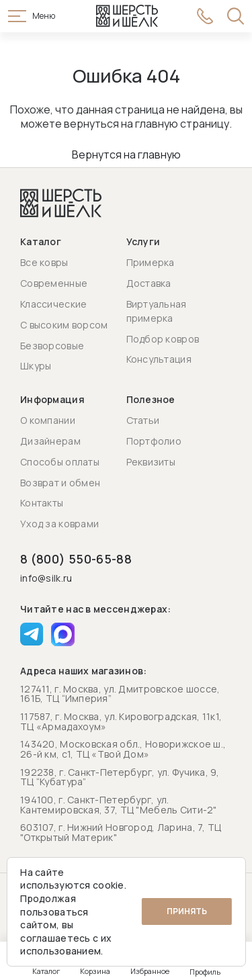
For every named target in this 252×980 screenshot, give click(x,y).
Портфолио (154, 441)
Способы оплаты (60, 462)
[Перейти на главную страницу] (127, 16)
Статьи (143, 420)
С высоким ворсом (64, 325)
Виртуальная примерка (157, 311)
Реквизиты (151, 462)
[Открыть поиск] (236, 16)
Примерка (151, 262)
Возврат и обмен (60, 483)
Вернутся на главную (126, 154)
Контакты (42, 503)
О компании (48, 420)
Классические (53, 304)
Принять (187, 911)
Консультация (159, 359)
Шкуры (36, 366)
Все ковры (44, 262)
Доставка (149, 283)
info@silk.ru (46, 579)
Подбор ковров (163, 339)
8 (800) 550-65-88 (76, 559)
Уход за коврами (59, 524)
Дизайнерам (50, 441)
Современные (54, 283)
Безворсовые (52, 346)
